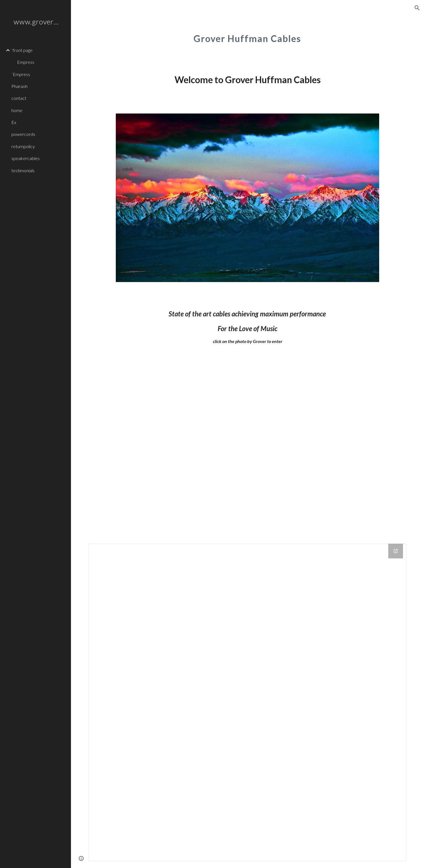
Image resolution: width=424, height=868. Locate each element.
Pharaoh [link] (19, 86)
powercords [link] (23, 134)
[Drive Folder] (247, 702)
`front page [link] (22, 50)
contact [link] (19, 98)
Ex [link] (14, 122)
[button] (417, 8)
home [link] (17, 110)
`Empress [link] (21, 74)
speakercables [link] (26, 158)
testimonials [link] (23, 170)
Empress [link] (26, 62)
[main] (248, 35)
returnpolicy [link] (23, 146)
